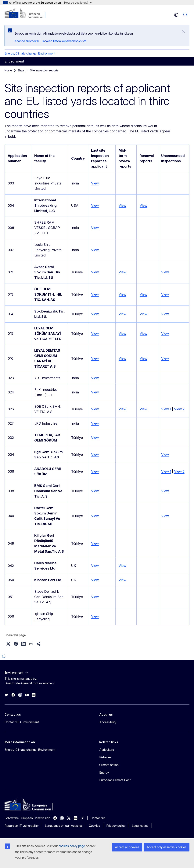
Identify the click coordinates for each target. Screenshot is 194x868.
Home (8, 70)
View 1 (166, 409)
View (95, 183)
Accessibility (108, 722)
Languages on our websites (64, 826)
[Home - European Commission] (28, 13)
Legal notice (140, 826)
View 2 (179, 409)
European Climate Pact (115, 780)
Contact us (98, 818)
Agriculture (107, 750)
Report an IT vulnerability (22, 826)
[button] (8, 644)
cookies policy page (72, 846)
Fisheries (105, 757)
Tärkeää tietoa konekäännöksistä (64, 41)
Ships (21, 70)
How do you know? (78, 3)
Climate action (109, 765)
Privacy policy (116, 826)
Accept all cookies (127, 847)
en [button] (176, 15)
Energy (104, 772)
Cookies (94, 826)
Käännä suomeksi (27, 41)
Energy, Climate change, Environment (30, 53)
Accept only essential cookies (167, 847)
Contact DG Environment (22, 722)
